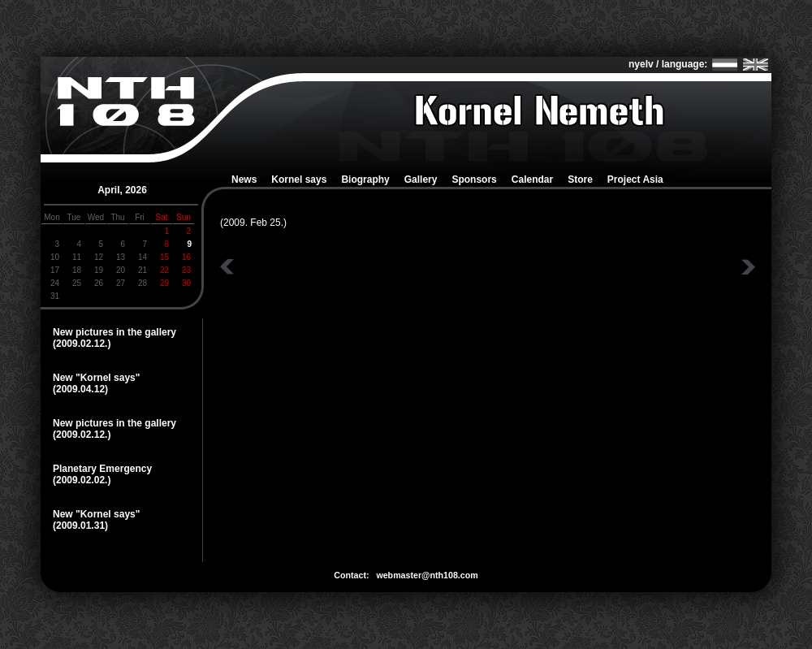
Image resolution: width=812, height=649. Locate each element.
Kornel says (299, 180)
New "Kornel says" (96, 378)
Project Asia (635, 180)
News (244, 180)
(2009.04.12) (80, 389)
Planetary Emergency (102, 469)
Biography (365, 180)
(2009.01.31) (80, 526)
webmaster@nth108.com (427, 575)
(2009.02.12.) (82, 344)
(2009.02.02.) (82, 480)
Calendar (532, 180)
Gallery (421, 180)
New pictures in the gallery (114, 332)
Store (580, 180)
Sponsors (474, 180)
